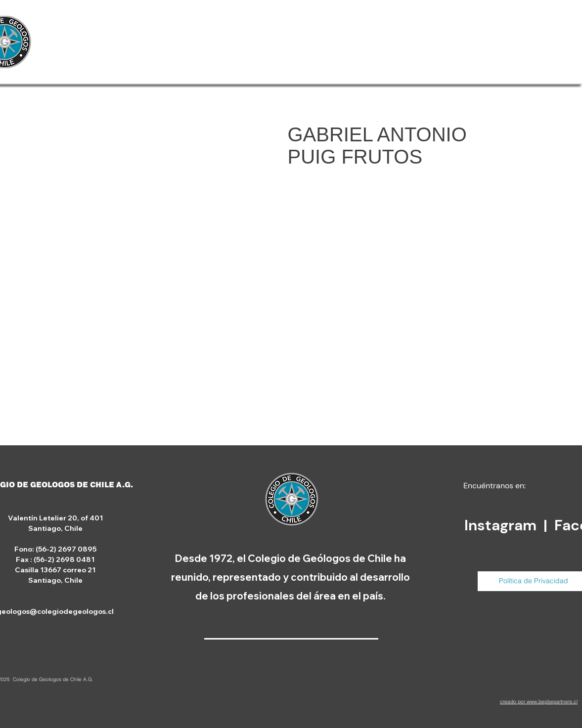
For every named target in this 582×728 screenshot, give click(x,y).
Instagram (502, 525)
